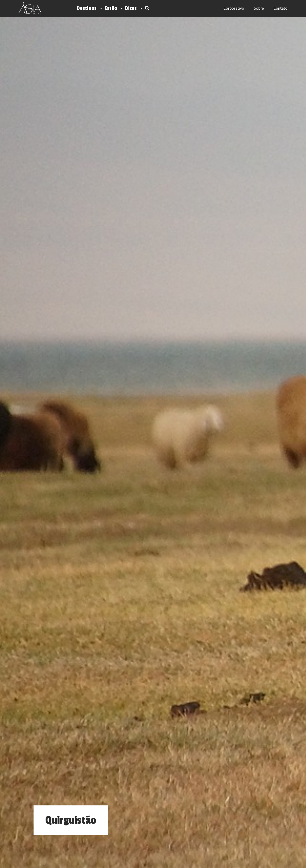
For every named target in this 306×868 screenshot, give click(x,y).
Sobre (259, 8)
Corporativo (234, 8)
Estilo (111, 8)
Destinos (87, 8)
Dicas (131, 8)
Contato (280, 8)
